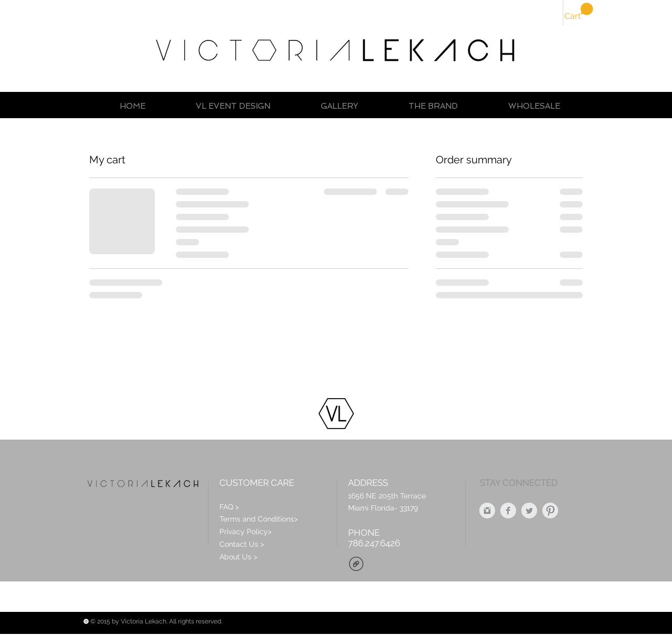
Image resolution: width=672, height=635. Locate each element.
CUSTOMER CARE (257, 483)
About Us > (238, 557)
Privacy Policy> (245, 532)
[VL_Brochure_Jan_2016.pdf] (356, 565)
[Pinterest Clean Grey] (550, 511)
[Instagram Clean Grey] (487, 511)
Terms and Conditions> (259, 519)
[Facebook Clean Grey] (508, 511)
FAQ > (229, 507)
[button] (579, 12)
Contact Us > (242, 544)
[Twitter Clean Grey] (529, 511)
